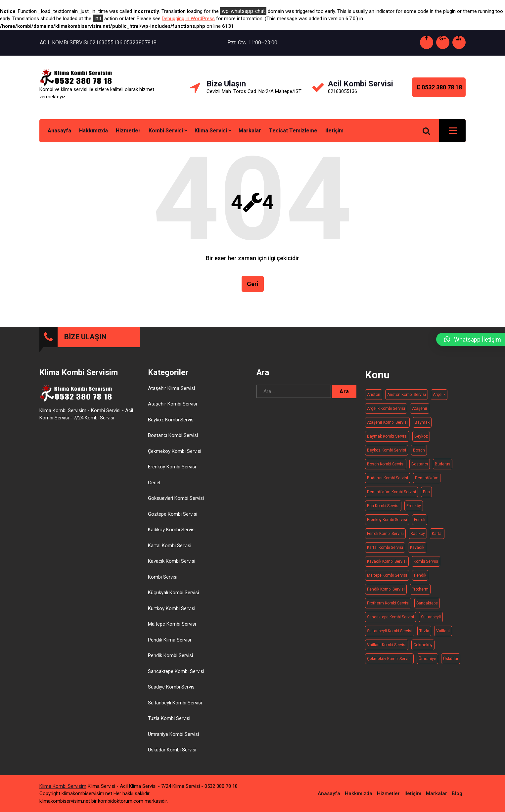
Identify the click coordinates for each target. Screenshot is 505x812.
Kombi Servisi (166, 131)
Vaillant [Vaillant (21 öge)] (443, 631)
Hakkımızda (93, 131)
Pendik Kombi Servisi (170, 655)
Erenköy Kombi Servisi (172, 467)
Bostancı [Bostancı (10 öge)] (420, 464)
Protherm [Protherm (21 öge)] (420, 589)
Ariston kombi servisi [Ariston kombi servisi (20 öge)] (407, 395)
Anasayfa (59, 131)
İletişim (334, 131)
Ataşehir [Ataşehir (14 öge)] (420, 408)
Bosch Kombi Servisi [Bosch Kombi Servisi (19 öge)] (386, 464)
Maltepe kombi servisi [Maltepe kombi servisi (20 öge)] (387, 575)
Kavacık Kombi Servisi (172, 561)
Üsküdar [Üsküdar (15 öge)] (451, 659)
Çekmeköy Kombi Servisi (175, 451)
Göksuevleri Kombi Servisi (176, 498)
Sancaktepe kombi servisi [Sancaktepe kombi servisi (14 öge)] (390, 617)
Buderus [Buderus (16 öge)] (443, 464)
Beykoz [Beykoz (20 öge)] (421, 436)
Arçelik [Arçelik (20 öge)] (439, 395)
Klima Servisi (211, 131)
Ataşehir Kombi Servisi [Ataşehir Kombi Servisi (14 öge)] (387, 422)
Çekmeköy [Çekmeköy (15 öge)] (423, 645)
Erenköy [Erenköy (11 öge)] (414, 506)
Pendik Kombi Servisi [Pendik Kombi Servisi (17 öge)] (386, 589)
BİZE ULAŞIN (85, 337)
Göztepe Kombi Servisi (173, 514)
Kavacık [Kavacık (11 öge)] (417, 548)
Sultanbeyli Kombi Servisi (175, 703)
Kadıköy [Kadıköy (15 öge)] (418, 534)
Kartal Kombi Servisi (170, 546)
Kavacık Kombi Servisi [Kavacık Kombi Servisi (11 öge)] (387, 561)
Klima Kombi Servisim (63, 786)
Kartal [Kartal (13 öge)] (437, 534)
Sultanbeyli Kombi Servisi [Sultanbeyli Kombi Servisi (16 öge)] (390, 631)
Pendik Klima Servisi (169, 640)
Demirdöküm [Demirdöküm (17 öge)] (427, 478)
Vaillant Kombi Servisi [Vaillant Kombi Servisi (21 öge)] (387, 645)
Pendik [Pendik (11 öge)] (420, 575)
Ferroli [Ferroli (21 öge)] (420, 520)
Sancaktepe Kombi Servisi (176, 671)
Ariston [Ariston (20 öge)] (374, 395)
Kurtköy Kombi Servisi (172, 608)
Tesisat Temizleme (293, 131)
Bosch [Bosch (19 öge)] (419, 450)
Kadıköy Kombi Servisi (172, 530)
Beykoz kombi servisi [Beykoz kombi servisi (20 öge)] (387, 450)
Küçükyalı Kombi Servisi (173, 593)
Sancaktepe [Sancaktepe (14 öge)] (427, 603)
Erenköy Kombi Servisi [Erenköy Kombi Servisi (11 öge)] (387, 520)
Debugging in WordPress (188, 19)
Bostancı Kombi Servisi (173, 435)
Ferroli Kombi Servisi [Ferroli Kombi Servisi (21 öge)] (385, 534)
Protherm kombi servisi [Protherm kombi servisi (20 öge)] (388, 603)
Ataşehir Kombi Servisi (172, 404)
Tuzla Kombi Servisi (169, 718)
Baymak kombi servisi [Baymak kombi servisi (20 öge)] (387, 436)
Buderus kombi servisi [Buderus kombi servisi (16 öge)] (388, 478)
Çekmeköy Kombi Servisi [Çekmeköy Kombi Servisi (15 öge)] (389, 659)
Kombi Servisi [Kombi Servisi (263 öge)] (426, 561)
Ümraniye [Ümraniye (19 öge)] (427, 659)
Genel (154, 483)
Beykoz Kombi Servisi (171, 420)
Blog (457, 793)
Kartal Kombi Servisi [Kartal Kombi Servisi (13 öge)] (385, 548)
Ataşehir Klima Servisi (171, 388)
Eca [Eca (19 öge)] (426, 492)
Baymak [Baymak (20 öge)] (422, 422)
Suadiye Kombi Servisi (172, 687)
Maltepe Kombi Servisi (172, 624)
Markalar (250, 131)
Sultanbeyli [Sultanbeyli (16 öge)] (431, 617)
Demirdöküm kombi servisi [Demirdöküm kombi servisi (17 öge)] (391, 492)
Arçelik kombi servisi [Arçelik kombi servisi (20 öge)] (386, 408)
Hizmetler (128, 131)
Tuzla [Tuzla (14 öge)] (424, 631)
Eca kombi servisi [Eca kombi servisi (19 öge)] (383, 506)
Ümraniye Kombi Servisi (173, 734)
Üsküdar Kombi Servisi (172, 750)
